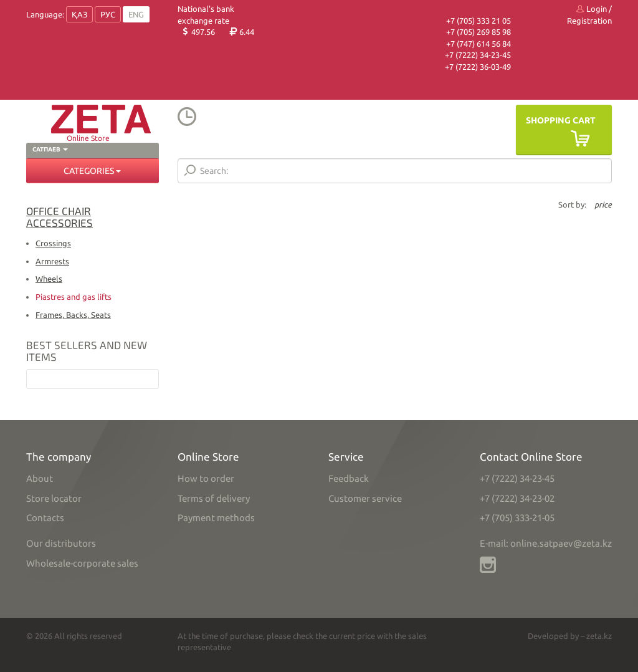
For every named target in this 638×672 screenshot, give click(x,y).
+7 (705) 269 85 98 (478, 32)
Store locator (54, 498)
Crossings (53, 243)
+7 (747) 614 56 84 (478, 44)
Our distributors (61, 543)
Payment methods (216, 518)
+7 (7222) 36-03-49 (478, 67)
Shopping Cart (561, 120)
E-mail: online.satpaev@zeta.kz (546, 543)
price (603, 204)
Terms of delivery (214, 498)
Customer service (365, 498)
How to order (206, 478)
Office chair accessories (60, 217)
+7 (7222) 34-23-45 (478, 55)
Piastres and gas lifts (74, 297)
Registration (589, 21)
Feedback (349, 478)
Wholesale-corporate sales (82, 563)
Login (592, 9)
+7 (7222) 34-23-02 (517, 498)
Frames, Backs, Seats (73, 315)
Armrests (52, 261)
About (40, 478)
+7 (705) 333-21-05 (517, 518)
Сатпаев (50, 149)
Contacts (45, 518)
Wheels (49, 279)
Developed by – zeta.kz (570, 636)
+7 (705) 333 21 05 (478, 21)
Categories (92, 171)
